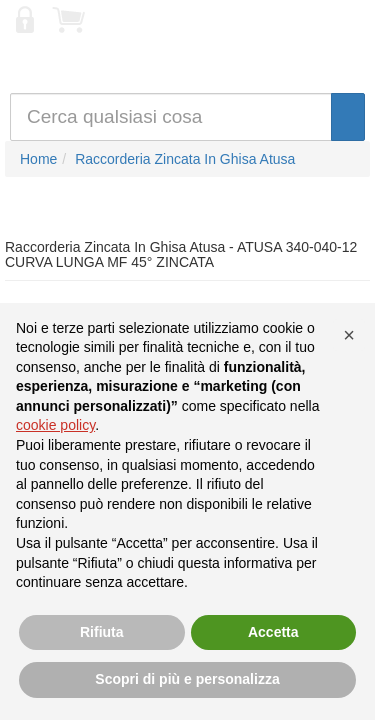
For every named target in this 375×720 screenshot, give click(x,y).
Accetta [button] (273, 632)
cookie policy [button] (55, 425)
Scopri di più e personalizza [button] (187, 679)
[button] (349, 335)
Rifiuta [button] (102, 632)
